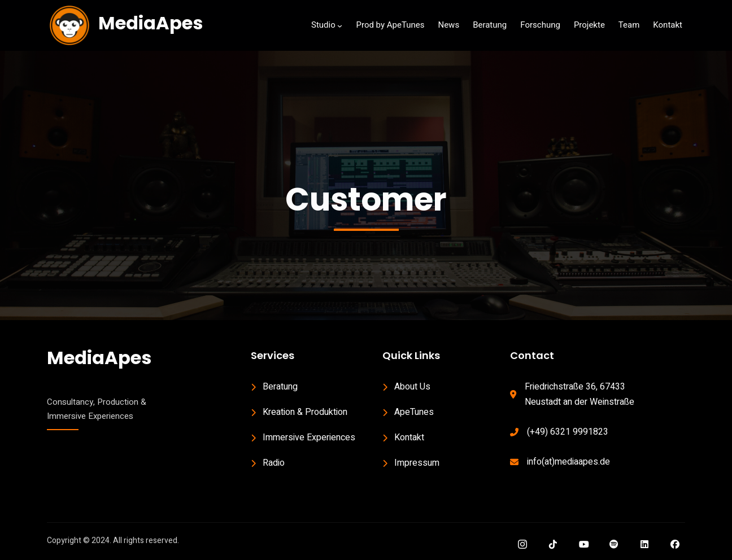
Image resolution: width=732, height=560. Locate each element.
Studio (323, 25)
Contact (532, 355)
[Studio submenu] (340, 26)
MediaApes (151, 23)
